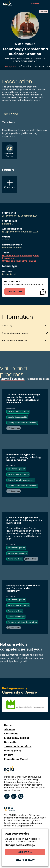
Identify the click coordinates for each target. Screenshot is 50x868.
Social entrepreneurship (17, 417)
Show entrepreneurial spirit (18, 411)
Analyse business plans (17, 553)
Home (8, 725)
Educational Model (16, 759)
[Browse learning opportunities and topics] (46, 4)
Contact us (11, 734)
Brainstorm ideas (15, 559)
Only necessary (25, 860)
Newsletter (11, 742)
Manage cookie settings (20, 845)
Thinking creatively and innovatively (22, 423)
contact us (15, 291)
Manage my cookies (17, 738)
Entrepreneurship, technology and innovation (21, 257)
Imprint (9, 755)
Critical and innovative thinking (19, 261)
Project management (16, 469)
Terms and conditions (18, 746)
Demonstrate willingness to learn (21, 480)
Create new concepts (16, 616)
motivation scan (18, 655)
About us (10, 729)
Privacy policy (13, 751)
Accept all (25, 852)
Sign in (35, 4)
